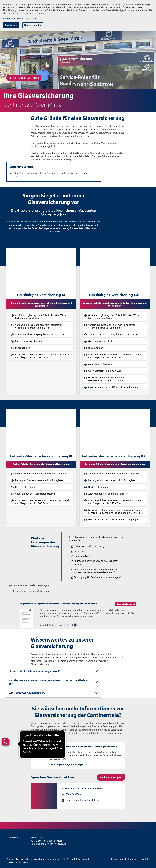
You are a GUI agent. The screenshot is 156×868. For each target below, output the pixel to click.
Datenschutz (86, 10)
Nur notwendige (33, 25)
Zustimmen (11, 25)
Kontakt (145, 859)
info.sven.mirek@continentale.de (83, 800)
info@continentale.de (18, 862)
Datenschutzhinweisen (37, 13)
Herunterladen (124, 604)
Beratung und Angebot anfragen (67, 764)
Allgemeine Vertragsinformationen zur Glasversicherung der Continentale (58, 604)
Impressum (9, 18)
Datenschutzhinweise (28, 18)
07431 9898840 (73, 794)
